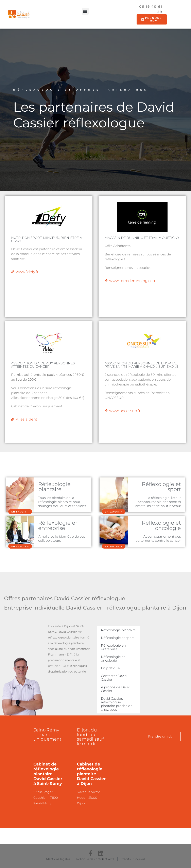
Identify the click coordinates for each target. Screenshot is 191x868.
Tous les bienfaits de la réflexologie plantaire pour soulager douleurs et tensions (62, 502)
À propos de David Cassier (116, 689)
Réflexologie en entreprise (59, 525)
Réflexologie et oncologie (161, 525)
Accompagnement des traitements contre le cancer (158, 539)
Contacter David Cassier (114, 678)
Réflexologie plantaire (54, 487)
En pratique (110, 668)
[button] (85, 11)
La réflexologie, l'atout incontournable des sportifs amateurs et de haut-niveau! (158, 502)
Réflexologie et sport (161, 487)
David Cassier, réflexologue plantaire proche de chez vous (117, 704)
